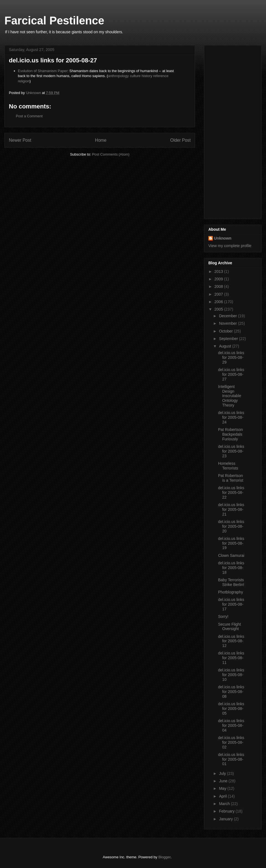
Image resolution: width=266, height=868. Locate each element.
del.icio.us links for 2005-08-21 (231, 509)
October (226, 331)
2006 (219, 302)
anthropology (118, 76)
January (226, 819)
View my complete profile (230, 246)
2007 (219, 294)
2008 (219, 286)
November (228, 323)
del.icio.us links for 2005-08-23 (231, 451)
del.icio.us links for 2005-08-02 (231, 742)
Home (101, 140)
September (229, 339)
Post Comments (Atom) (111, 154)
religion (24, 81)
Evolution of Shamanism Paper (43, 71)
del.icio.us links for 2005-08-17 (231, 604)
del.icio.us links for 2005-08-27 (231, 374)
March (225, 804)
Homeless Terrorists (228, 466)
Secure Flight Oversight (229, 627)
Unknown (223, 238)
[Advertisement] (231, 131)
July (223, 773)
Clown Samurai (231, 555)
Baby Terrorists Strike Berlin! (231, 582)
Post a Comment (29, 116)
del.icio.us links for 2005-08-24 (231, 417)
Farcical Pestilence (54, 21)
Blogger (164, 857)
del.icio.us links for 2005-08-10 (231, 675)
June (224, 781)
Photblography (231, 592)
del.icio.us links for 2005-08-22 (231, 493)
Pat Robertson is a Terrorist (231, 478)
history (147, 76)
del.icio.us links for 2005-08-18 (231, 568)
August (225, 346)
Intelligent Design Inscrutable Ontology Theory (230, 396)
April (223, 796)
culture (135, 76)
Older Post (180, 140)
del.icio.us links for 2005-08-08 (231, 692)
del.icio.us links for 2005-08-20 (231, 526)
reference (161, 76)
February (227, 811)
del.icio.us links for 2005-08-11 (231, 658)
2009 (219, 279)
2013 (219, 271)
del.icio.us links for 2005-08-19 (231, 543)
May (223, 788)
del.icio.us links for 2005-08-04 (231, 725)
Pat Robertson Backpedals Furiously (231, 434)
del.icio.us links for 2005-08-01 (231, 759)
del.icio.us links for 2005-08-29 (231, 357)
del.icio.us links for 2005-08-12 (231, 641)
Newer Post (20, 140)
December (228, 316)
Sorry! (223, 616)
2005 (219, 309)
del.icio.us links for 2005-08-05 (231, 709)
